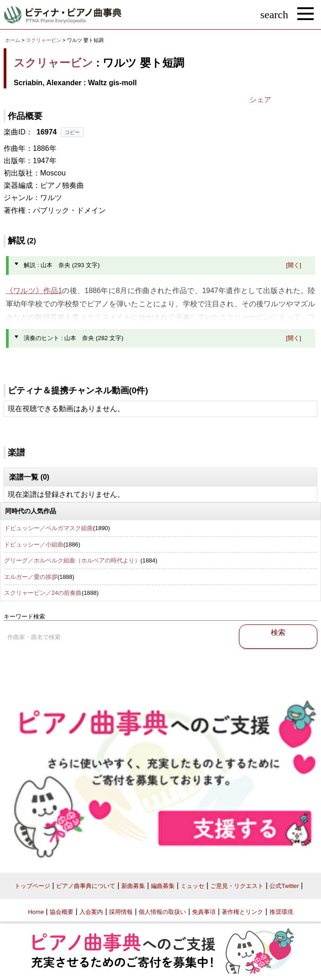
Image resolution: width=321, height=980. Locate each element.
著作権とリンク (242, 912)
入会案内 (91, 912)
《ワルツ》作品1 (34, 291)
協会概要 (62, 912)
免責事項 (204, 912)
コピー (72, 132)
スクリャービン (44, 40)
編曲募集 (163, 886)
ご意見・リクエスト (237, 886)
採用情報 (121, 912)
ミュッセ (192, 886)
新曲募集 (133, 886)
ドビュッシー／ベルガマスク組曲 (49, 528)
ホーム (13, 40)
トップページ (32, 886)
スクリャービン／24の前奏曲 (43, 593)
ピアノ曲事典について (86, 886)
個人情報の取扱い (162, 912)
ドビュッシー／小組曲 (34, 544)
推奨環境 (281, 912)
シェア (260, 100)
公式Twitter (284, 886)
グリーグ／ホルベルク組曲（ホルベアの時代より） (72, 560)
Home (36, 912)
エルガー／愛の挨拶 (31, 577)
